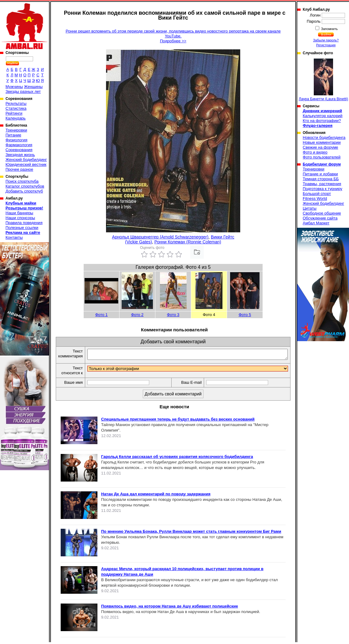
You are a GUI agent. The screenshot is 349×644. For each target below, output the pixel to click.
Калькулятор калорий (323, 116)
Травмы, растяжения (322, 184)
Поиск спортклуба (22, 181)
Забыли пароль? (326, 40)
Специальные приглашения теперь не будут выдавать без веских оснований (178, 421)
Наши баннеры (19, 213)
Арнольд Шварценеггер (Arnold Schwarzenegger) (160, 237)
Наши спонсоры (20, 218)
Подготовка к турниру (322, 189)
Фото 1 (102, 315)
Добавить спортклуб (24, 191)
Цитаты (310, 208)
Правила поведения (24, 223)
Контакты (14, 237)
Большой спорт (317, 194)
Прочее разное (19, 169)
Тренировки (16, 130)
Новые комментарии (322, 142)
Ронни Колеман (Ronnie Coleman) (188, 242)
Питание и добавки (320, 174)
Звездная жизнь (20, 155)
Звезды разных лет (23, 91)
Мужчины (14, 87)
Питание (13, 135)
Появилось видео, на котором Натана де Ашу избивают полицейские (170, 608)
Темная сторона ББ (321, 179)
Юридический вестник (26, 164)
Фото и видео (315, 152)
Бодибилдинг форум (322, 164)
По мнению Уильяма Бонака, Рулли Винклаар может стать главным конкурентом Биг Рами (191, 533)
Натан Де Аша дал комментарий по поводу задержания (156, 496)
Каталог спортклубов (25, 186)
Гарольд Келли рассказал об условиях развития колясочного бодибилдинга (177, 458)
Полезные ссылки (22, 228)
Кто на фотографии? (322, 121)
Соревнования (19, 150)
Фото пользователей (322, 157)
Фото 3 (173, 315)
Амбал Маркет (316, 223)
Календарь (16, 118)
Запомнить (329, 29)
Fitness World (315, 198)
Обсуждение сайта (320, 218)
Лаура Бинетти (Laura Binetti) (323, 80)
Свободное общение (322, 213)
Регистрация (326, 45)
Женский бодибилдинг (26, 160)
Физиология (16, 140)
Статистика (16, 108)
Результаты (16, 103)
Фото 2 (137, 315)
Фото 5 (245, 315)
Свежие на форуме (321, 147)
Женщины (33, 87)
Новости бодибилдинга (324, 137)
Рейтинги (14, 113)
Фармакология (19, 145)
